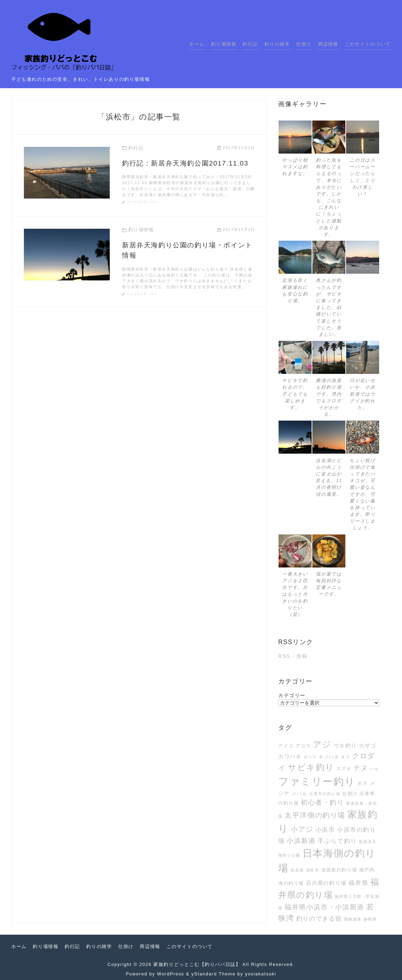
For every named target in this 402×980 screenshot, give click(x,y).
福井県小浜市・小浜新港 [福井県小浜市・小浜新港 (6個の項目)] (324, 907)
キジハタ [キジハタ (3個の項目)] (329, 757)
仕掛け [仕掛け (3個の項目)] (350, 794)
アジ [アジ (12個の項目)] (322, 744)
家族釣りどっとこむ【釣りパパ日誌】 (197, 964)
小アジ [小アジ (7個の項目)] (302, 829)
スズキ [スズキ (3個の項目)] (344, 769)
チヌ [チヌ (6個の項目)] (361, 768)
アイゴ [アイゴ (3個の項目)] (286, 746)
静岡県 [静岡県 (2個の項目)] (370, 919)
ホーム (197, 44)
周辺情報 (328, 44)
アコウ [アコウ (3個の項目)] (303, 746)
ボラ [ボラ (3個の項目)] (362, 783)
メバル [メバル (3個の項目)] (300, 794)
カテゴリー (292, 695)
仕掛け (304, 44)
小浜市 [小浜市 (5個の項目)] (325, 830)
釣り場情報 (224, 44)
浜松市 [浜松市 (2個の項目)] (313, 870)
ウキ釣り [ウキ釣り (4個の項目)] (345, 745)
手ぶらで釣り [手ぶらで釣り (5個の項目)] (337, 841)
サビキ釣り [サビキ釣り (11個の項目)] (311, 767)
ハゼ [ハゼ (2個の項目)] (374, 769)
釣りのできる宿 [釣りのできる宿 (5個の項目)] (319, 919)
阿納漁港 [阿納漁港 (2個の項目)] (353, 919)
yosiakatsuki (261, 974)
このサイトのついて (368, 44)
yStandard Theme (213, 974)
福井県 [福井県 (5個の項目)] (358, 883)
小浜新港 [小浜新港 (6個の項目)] (301, 841)
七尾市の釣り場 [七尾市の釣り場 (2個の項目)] (325, 794)
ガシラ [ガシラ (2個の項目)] (310, 757)
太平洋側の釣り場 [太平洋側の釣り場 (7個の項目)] (315, 815)
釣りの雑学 (277, 44)
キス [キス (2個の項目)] (346, 757)
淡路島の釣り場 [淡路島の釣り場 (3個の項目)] (339, 870)
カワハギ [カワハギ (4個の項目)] (290, 756)
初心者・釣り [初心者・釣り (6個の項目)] (323, 802)
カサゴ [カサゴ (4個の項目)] (368, 745)
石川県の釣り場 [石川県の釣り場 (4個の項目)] (326, 883)
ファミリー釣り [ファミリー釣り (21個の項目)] (317, 781)
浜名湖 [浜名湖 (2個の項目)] (297, 870)
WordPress (170, 974)
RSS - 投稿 (293, 656)
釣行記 (250, 44)
